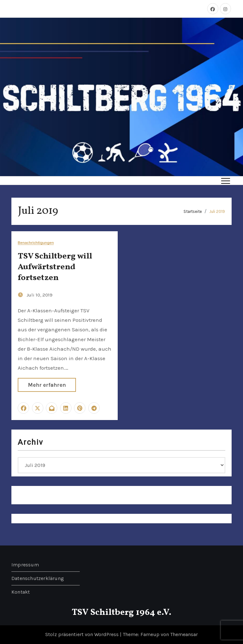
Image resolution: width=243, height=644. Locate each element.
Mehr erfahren (47, 385)
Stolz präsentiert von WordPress (83, 634)
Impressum (25, 565)
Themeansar (184, 634)
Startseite (193, 211)
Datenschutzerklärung (38, 578)
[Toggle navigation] (226, 181)
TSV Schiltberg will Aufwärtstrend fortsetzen (55, 267)
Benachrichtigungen (36, 243)
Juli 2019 (217, 211)
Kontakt (21, 592)
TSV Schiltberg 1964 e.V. (122, 612)
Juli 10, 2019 (40, 295)
